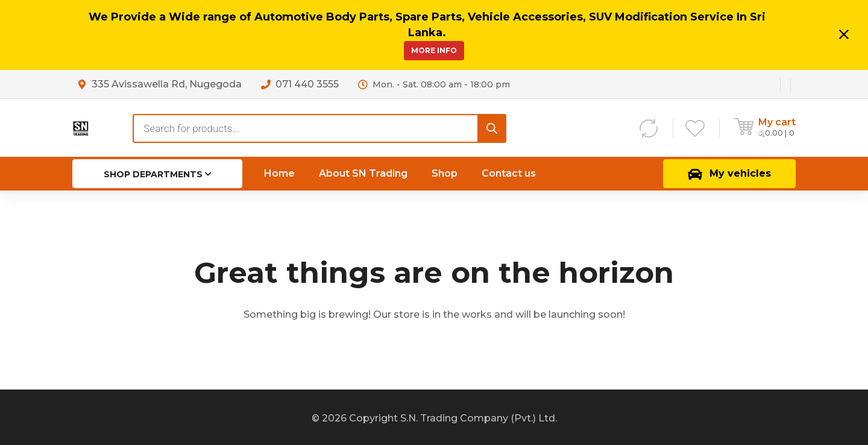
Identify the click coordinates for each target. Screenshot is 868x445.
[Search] (492, 128)
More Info (434, 50)
